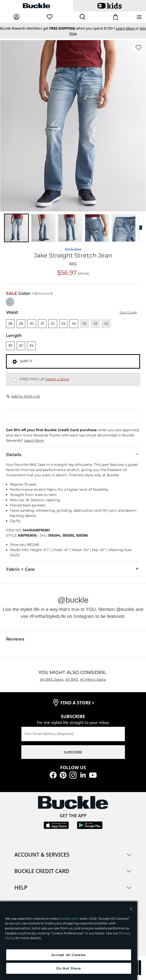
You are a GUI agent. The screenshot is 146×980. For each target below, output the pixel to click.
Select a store (57, 379)
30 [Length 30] (10, 345)
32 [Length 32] (21, 345)
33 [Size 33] (63, 324)
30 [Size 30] (32, 324)
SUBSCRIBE (73, 752)
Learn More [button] (34, 440)
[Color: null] (10, 302)
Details (73, 454)
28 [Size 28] (10, 324)
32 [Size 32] (53, 324)
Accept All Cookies (69, 955)
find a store (77, 703)
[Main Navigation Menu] (139, 17)
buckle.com (69, 918)
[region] (69, 941)
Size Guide (128, 312)
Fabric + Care (73, 569)
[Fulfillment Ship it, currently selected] (15, 362)
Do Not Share (69, 968)
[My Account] (17, 17)
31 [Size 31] (42, 324)
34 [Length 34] (31, 345)
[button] (73, 435)
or (128, 28)
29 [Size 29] (21, 324)
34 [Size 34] (74, 324)
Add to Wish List (23, 396)
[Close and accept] (131, 909)
